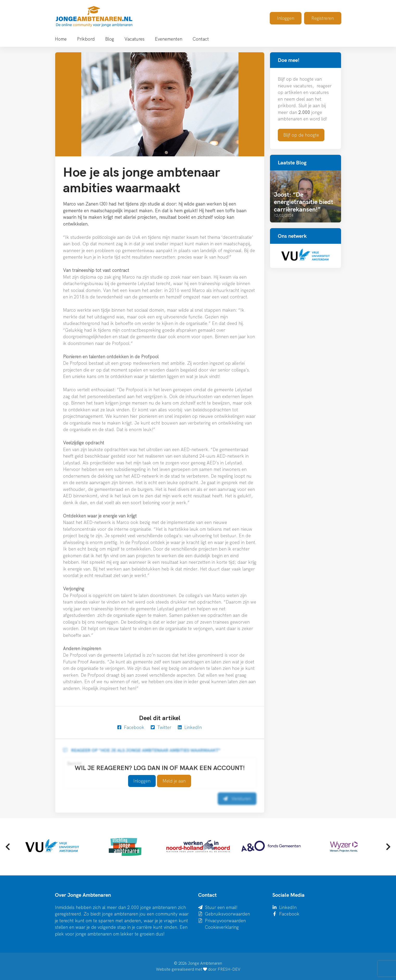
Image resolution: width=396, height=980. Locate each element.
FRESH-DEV (229, 969)
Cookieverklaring (222, 927)
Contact (201, 39)
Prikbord (86, 39)
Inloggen (286, 18)
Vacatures (134, 39)
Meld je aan (174, 781)
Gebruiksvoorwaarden (227, 914)
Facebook (131, 727)
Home (61, 39)
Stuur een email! (221, 907)
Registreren (323, 18)
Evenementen (169, 39)
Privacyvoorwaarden (225, 921)
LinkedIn (190, 727)
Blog (110, 39)
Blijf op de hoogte (301, 135)
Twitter (161, 727)
